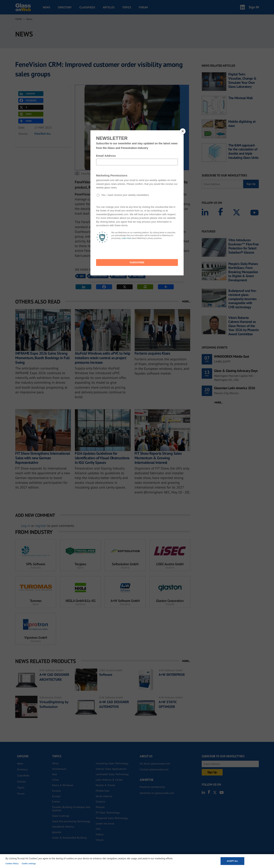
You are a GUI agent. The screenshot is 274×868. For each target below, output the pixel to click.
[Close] (183, 131)
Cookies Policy (12, 863)
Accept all (232, 861)
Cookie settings (29, 863)
